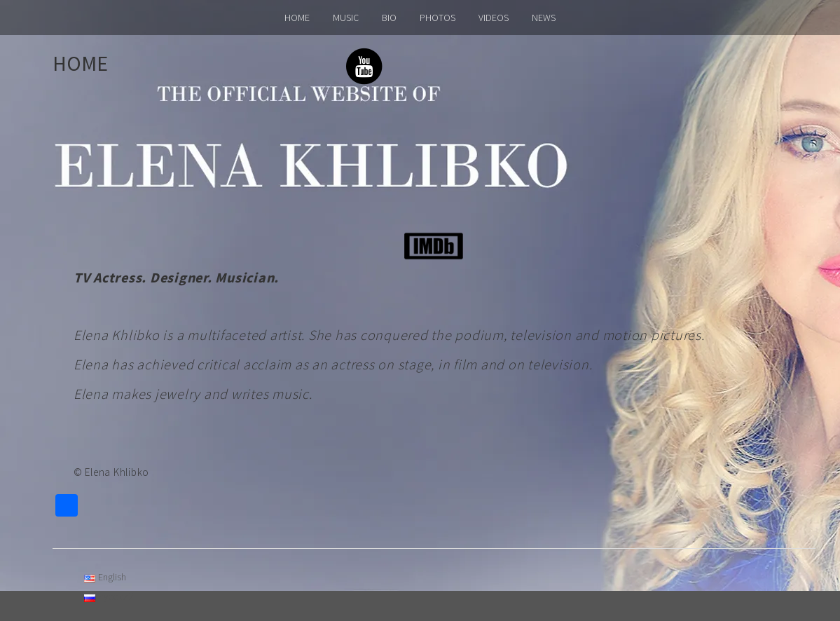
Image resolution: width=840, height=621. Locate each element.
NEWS (544, 18)
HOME (297, 18)
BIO (389, 18)
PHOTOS (438, 18)
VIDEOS (494, 18)
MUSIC (346, 18)
